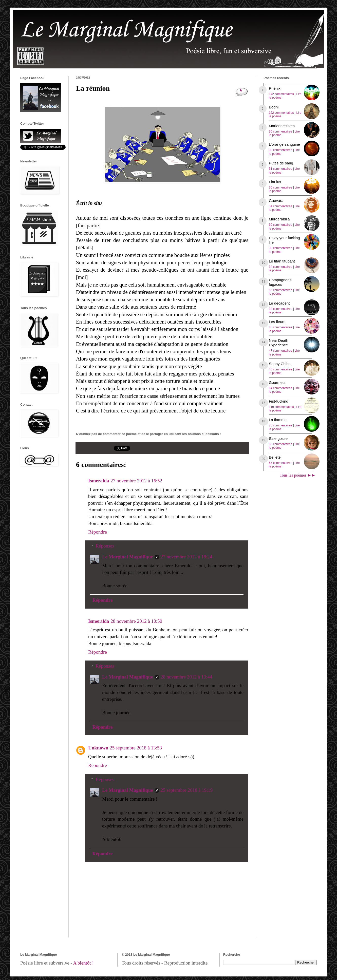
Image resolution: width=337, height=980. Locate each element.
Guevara (276, 201)
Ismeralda (99, 481)
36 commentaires (280, 131)
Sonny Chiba (280, 364)
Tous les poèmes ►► (298, 475)
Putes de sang (281, 163)
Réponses (105, 546)
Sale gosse (278, 438)
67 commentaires (280, 463)
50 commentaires (280, 444)
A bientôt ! (83, 963)
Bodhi (274, 107)
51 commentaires (280, 169)
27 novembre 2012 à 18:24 (186, 557)
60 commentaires (280, 225)
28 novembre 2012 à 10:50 (136, 621)
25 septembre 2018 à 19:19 (187, 790)
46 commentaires (280, 369)
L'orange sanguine (284, 144)
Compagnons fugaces (280, 282)
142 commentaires (281, 94)
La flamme (278, 420)
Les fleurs (277, 322)
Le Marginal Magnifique (128, 557)
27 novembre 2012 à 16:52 (136, 481)
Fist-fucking (279, 401)
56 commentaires (280, 290)
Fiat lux (275, 182)
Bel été (275, 457)
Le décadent (279, 303)
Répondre (98, 532)
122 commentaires (281, 113)
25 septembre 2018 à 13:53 (136, 748)
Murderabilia (279, 219)
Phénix (275, 88)
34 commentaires (280, 267)
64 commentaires (280, 388)
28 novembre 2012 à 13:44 (186, 677)
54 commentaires (280, 206)
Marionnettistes (282, 126)
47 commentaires (280, 351)
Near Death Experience (279, 343)
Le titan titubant (282, 261)
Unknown (98, 748)
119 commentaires (281, 407)
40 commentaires (280, 327)
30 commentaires (280, 150)
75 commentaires (280, 425)
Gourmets (277, 382)
